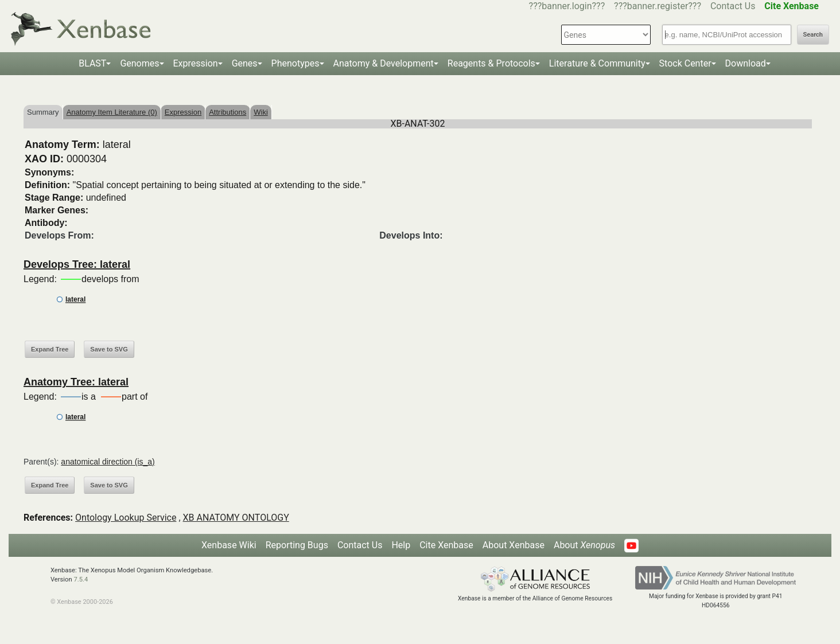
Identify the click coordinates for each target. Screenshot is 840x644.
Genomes (139, 63)
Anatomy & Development (384, 63)
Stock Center (685, 63)
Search (813, 35)
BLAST (92, 63)
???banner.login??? (567, 6)
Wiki (261, 112)
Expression (196, 63)
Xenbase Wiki (229, 545)
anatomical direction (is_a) (108, 462)
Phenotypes (295, 63)
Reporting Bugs (297, 545)
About (584, 545)
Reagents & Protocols (491, 63)
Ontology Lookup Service (126, 518)
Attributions (227, 112)
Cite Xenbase (446, 545)
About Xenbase (514, 545)
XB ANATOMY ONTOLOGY (236, 518)
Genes (245, 63)
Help (401, 545)
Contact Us (733, 6)
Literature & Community (597, 63)
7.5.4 (81, 579)
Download (746, 63)
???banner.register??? (658, 6)
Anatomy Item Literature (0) (112, 112)
